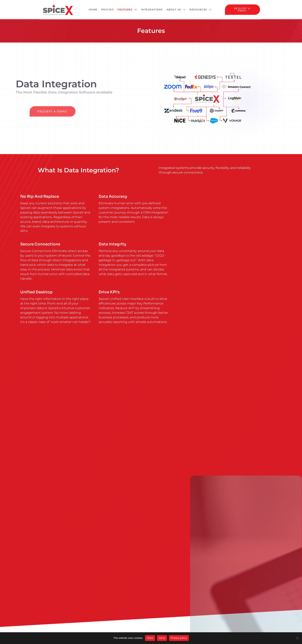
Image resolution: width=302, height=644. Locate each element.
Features (127, 10)
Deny (162, 638)
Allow (150, 638)
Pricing (108, 10)
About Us (176, 10)
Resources (201, 10)
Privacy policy (179, 638)
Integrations (152, 10)
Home (93, 10)
